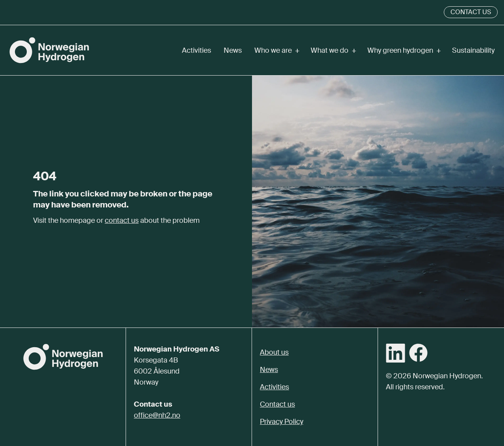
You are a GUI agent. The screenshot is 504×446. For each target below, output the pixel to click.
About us (274, 352)
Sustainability (473, 50)
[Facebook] (418, 353)
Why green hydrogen (403, 50)
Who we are (276, 50)
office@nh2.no (157, 415)
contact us (122, 220)
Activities (196, 50)
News (233, 50)
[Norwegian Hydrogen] (49, 50)
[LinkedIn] (396, 353)
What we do (333, 50)
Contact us (471, 12)
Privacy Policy (282, 422)
